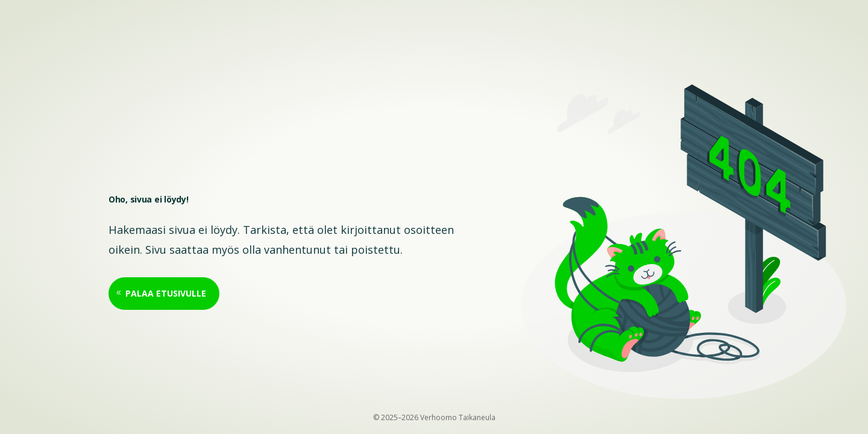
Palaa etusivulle (166, 293)
